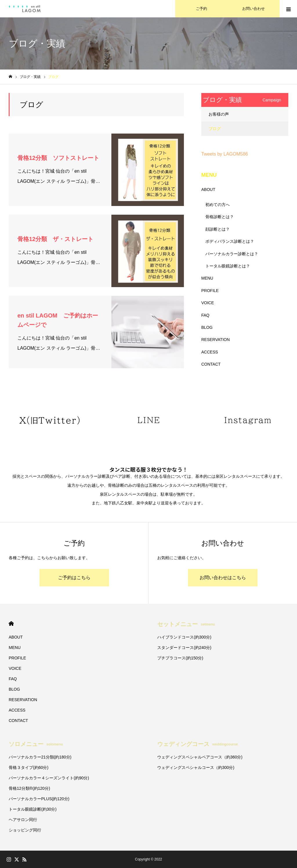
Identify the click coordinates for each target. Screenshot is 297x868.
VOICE (208, 303)
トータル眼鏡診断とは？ (228, 266)
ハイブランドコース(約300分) (184, 637)
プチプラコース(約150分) (180, 658)
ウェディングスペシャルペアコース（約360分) (200, 757)
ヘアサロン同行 (23, 820)
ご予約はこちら (74, 578)
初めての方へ (218, 205)
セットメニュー (186, 624)
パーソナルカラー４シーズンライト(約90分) (49, 778)
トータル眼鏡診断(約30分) (33, 809)
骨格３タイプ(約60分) (29, 767)
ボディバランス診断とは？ (230, 241)
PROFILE (210, 291)
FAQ (205, 315)
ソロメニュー (36, 744)
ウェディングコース (198, 744)
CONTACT (211, 364)
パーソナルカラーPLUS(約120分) (39, 799)
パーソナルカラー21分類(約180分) (40, 757)
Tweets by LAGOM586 (225, 154)
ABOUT (208, 189)
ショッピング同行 (25, 830)
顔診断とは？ (218, 229)
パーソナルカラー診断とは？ (232, 254)
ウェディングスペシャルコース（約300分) (196, 767)
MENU (207, 278)
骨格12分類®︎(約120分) (29, 788)
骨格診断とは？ (220, 217)
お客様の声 (219, 114)
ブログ (215, 129)
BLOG (207, 327)
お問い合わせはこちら (223, 578)
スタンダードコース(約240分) (184, 648)
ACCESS (210, 352)
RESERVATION (215, 340)
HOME (11, 624)
